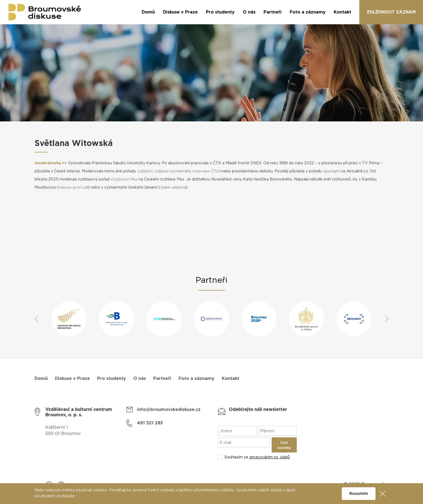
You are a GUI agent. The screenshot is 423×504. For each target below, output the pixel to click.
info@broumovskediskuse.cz (169, 410)
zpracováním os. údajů (270, 457)
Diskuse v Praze (72, 379)
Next (387, 319)
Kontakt (231, 379)
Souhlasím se (257, 457)
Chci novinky (284, 445)
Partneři (162, 379)
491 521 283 (150, 423)
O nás (140, 379)
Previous (36, 319)
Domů (41, 379)
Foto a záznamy (197, 379)
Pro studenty (112, 379)
